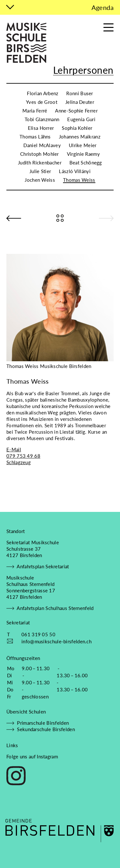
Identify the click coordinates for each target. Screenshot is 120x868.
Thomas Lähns (35, 137)
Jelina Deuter (80, 102)
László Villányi (75, 171)
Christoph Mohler (40, 154)
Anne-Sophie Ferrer (76, 111)
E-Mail (14, 449)
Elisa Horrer (41, 128)
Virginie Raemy (83, 154)
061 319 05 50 (38, 634)
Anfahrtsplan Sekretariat (38, 566)
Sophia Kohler (77, 128)
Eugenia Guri (81, 119)
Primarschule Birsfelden (38, 723)
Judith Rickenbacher (40, 163)
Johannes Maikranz (80, 137)
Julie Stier (40, 171)
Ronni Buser (80, 93)
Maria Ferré (35, 111)
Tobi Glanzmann (42, 119)
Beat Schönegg (86, 163)
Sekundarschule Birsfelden (41, 729)
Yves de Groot (42, 102)
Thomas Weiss (79, 180)
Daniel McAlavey (42, 145)
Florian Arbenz (43, 93)
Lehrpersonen (83, 70)
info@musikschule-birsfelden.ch (56, 641)
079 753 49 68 (23, 456)
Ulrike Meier (83, 145)
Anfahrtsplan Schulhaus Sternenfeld (50, 608)
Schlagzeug (19, 462)
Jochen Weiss (40, 180)
